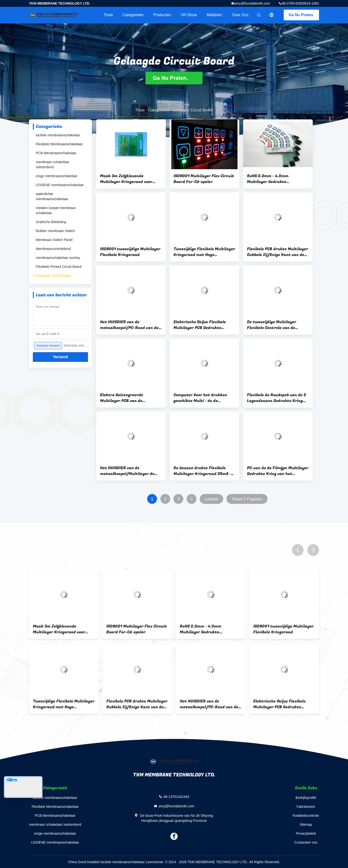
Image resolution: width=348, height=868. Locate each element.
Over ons (240, 15)
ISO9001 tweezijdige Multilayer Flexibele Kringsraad (130, 252)
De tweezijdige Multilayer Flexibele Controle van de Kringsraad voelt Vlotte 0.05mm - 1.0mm (272, 325)
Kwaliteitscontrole (306, 816)
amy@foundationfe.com (252, 3)
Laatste (211, 499)
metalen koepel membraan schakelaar (56, 210)
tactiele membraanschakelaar (58, 135)
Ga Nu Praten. (301, 15)
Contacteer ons (306, 842)
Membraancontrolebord (53, 249)
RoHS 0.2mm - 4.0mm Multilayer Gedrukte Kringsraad (268, 179)
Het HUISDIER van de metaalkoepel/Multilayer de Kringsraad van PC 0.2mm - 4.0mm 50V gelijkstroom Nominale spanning (127, 471)
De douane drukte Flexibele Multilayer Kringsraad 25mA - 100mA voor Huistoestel (202, 471)
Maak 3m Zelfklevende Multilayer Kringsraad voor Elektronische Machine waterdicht (126, 179)
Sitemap (306, 824)
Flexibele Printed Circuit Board (59, 267)
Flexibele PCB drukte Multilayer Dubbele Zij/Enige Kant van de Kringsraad (278, 252)
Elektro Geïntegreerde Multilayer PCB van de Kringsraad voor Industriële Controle (127, 398)
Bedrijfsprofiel (306, 798)
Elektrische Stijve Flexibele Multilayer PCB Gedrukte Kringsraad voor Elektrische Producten (201, 325)
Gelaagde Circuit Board (53, 276)
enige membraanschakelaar (57, 176)
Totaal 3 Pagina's (247, 499)
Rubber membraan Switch (55, 231)
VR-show (189, 15)
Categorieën (133, 15)
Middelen (214, 15)
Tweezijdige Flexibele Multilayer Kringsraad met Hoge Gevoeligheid (204, 252)
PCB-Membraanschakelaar (56, 153)
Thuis (108, 15)
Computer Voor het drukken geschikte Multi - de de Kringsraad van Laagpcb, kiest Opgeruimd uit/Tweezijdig (203, 398)
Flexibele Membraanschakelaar (59, 144)
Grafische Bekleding (51, 222)
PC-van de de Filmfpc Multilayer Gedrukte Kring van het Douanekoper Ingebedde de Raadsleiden (278, 471)
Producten (162, 15)
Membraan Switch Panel (54, 240)
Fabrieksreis (306, 807)
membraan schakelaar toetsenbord (53, 164)
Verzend (60, 357)
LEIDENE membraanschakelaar (60, 185)
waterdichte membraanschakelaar (52, 196)
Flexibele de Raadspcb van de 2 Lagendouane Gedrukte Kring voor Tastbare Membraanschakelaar (276, 398)
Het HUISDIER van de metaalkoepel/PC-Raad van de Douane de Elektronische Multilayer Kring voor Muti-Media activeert (129, 325)
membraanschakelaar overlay (58, 258)
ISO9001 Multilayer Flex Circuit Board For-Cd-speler (204, 179)
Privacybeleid (306, 833)
